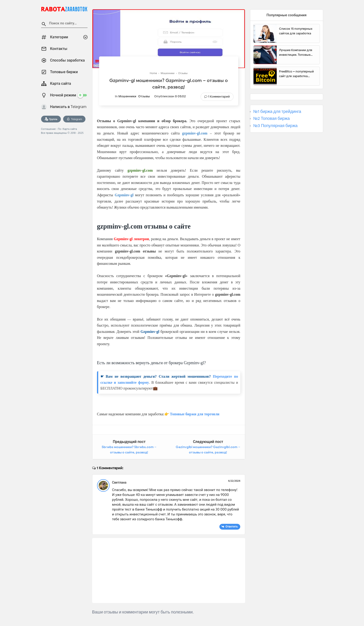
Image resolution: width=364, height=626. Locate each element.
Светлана (119, 482)
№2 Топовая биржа (271, 118)
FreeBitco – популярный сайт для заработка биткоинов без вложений (298, 74)
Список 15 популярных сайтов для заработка (296, 31)
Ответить (232, 526)
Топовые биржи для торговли (195, 414)
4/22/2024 (234, 481)
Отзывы (144, 96)
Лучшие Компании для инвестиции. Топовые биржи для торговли (296, 52)
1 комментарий (219, 97)
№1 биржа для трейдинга (277, 111)
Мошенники (127, 96)
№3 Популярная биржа (275, 126)
